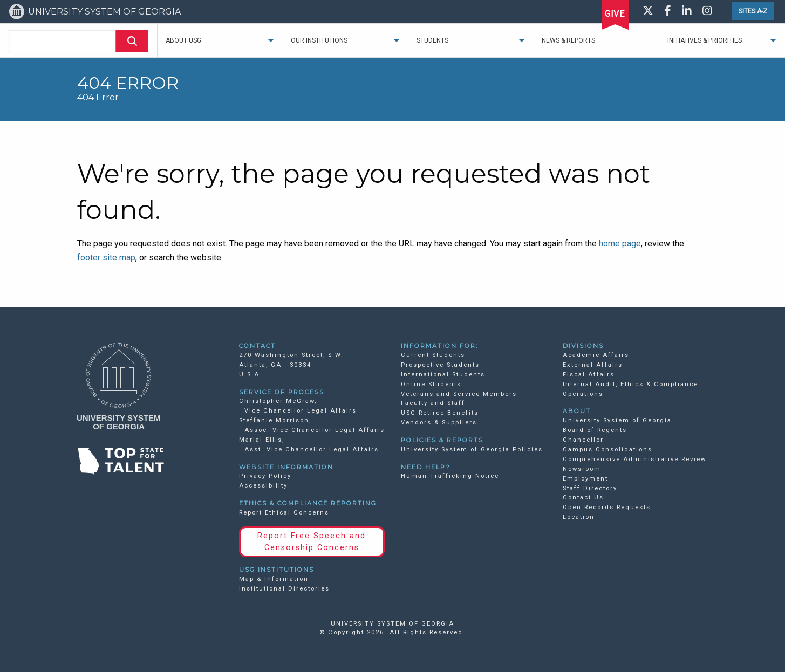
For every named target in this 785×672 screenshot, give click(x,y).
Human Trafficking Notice (450, 476)
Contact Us (583, 498)
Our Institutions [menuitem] (319, 40)
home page (620, 244)
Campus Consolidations (607, 450)
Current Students (433, 355)
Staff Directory (590, 488)
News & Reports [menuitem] (568, 40)
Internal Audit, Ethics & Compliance (630, 384)
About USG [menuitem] (183, 40)
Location (579, 517)
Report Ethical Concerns (284, 513)
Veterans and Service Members (459, 394)
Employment (585, 479)
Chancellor (583, 440)
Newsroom (582, 469)
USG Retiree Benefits (440, 413)
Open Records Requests (607, 507)
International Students (443, 375)
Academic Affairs (596, 355)
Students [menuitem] (432, 40)
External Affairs (593, 365)
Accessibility (263, 486)
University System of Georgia (617, 420)
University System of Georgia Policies (472, 450)
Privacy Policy (265, 476)
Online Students (431, 384)
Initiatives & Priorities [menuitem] (705, 40)
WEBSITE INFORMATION (286, 467)
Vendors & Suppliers (439, 423)
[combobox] (62, 41)
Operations (583, 394)
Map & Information (274, 579)
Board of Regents (595, 430)
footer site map (106, 258)
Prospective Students (440, 365)
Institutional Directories (284, 589)
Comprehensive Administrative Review (634, 459)
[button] (132, 41)
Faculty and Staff (433, 403)
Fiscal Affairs (589, 375)
